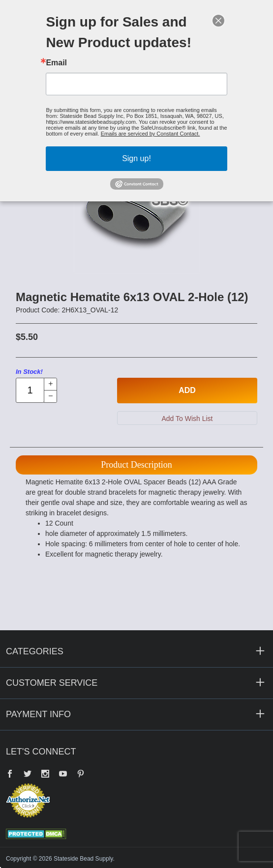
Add (187, 390)
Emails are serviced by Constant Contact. (151, 134)
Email (56, 63)
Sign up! (136, 158)
